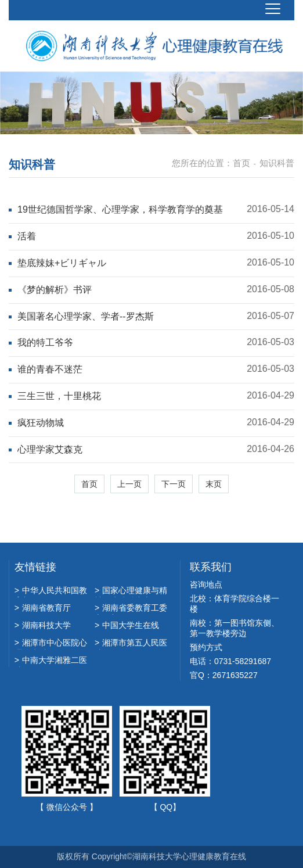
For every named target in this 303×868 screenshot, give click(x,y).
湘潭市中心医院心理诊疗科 (51, 644)
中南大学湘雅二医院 (51, 661)
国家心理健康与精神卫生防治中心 (131, 591)
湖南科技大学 (43, 625)
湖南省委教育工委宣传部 (131, 609)
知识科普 (277, 163)
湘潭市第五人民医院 (131, 644)
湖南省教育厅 (43, 608)
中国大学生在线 (127, 625)
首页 (241, 163)
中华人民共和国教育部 (51, 591)
